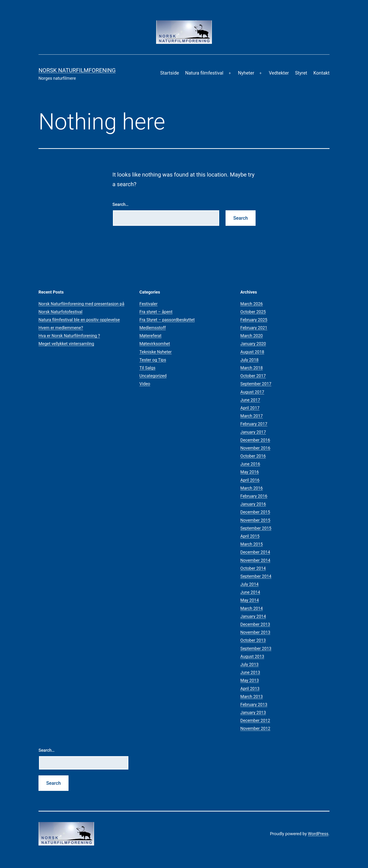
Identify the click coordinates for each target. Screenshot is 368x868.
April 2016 (250, 480)
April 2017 (250, 408)
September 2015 (256, 528)
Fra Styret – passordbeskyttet (167, 320)
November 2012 (255, 728)
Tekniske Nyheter (155, 352)
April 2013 (250, 689)
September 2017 (256, 384)
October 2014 (253, 568)
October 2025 (253, 312)
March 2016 (252, 488)
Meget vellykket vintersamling (66, 344)
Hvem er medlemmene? (61, 328)
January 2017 (253, 432)
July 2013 (249, 664)
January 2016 (253, 504)
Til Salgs (147, 368)
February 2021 (254, 328)
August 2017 (252, 392)
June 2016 (250, 464)
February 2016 (254, 496)
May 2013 (250, 680)
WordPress (318, 834)
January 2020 (253, 344)
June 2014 (250, 592)
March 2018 (252, 368)
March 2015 (252, 544)
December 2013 (255, 624)
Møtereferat (150, 336)
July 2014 (249, 584)
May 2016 (250, 472)
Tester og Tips (153, 360)
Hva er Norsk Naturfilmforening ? (69, 336)
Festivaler (148, 304)
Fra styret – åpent (156, 312)
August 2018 (252, 352)
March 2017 (252, 416)
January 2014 (253, 616)
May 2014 (250, 600)
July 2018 (249, 360)
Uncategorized (153, 376)
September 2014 (256, 576)
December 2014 (255, 552)
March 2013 (252, 696)
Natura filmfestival (204, 73)
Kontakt (321, 73)
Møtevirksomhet (155, 344)
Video (145, 384)
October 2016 (253, 456)
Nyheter (246, 73)
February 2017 (254, 424)
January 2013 (253, 712)
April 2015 (250, 536)
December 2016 (255, 440)
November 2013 (255, 632)
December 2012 (255, 720)
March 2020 (252, 336)
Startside (169, 73)
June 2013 (250, 672)
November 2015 (255, 520)
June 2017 (250, 400)
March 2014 (252, 608)
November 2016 (255, 448)
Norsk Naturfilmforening (77, 70)
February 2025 (254, 320)
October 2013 (253, 640)
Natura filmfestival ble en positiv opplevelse (79, 320)
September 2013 (256, 648)
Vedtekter (279, 73)
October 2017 (253, 376)
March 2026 (252, 304)
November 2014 (255, 560)
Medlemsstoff (153, 328)
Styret (301, 73)
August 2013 (252, 656)
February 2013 (254, 704)
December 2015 (255, 512)
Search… (121, 204)
